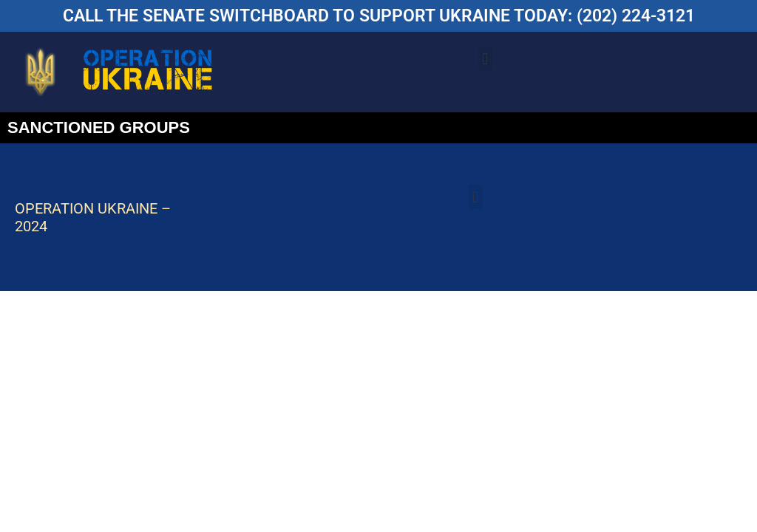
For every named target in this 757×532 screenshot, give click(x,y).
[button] (485, 59)
